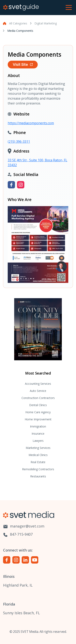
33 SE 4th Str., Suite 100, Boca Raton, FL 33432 (37, 163)
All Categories (18, 23)
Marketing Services (38, 448)
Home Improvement (38, 419)
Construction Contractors (38, 398)
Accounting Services (38, 384)
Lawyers (38, 441)
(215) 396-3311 (19, 142)
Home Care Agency (38, 412)
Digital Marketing (46, 23)
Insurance (38, 434)
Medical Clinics (38, 455)
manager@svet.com (24, 526)
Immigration (38, 426)
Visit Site (23, 64)
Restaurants (38, 476)
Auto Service (38, 391)
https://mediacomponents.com (31, 123)
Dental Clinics (38, 405)
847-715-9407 (18, 535)
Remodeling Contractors (38, 469)
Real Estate (38, 462)
